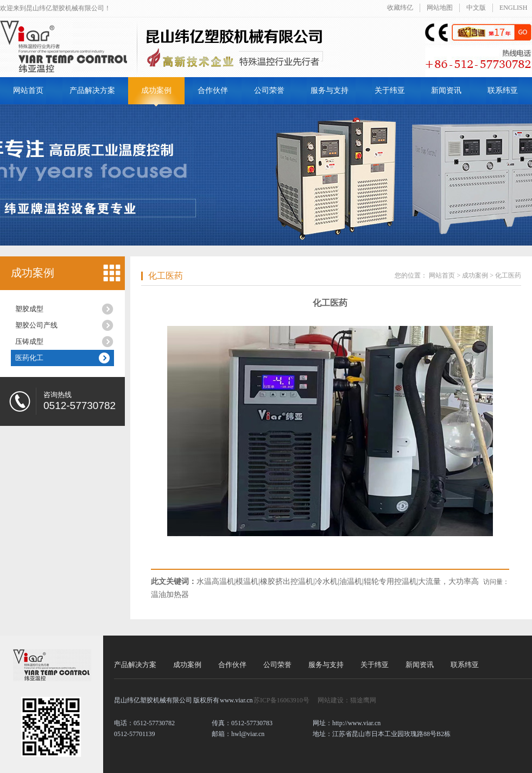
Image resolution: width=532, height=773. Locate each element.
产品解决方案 (92, 90)
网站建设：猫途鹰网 (347, 700)
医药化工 (29, 358)
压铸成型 (29, 341)
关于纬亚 (390, 90)
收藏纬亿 (400, 8)
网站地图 (440, 8)
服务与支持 (330, 90)
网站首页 (28, 90)
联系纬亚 (503, 90)
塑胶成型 (29, 309)
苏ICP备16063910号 (281, 700)
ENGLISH (513, 8)
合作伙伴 (213, 90)
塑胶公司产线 (36, 325)
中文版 (476, 8)
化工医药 (166, 276)
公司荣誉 (269, 90)
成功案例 (156, 90)
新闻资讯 (446, 90)
